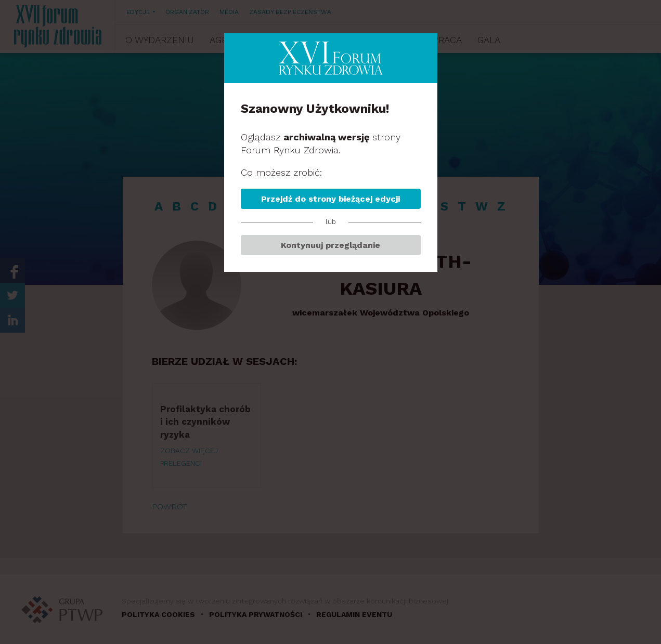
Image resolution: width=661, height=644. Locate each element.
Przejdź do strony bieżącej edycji (330, 199)
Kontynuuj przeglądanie (330, 245)
